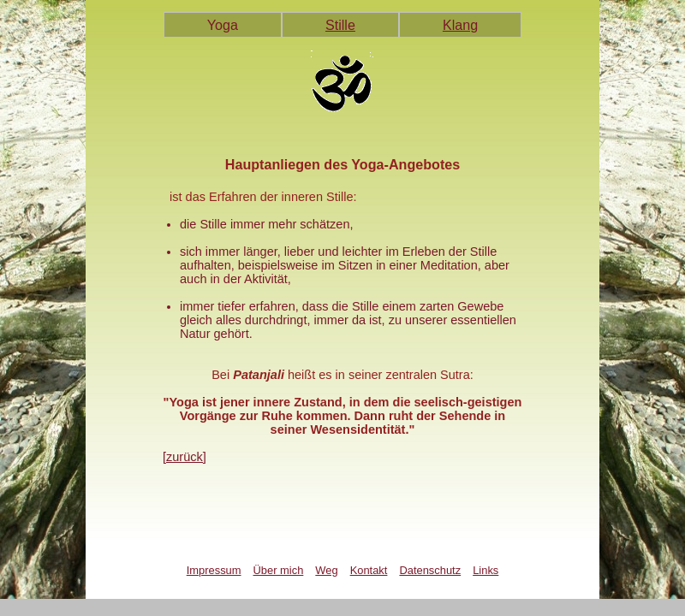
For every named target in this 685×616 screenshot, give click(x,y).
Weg (326, 570)
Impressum (214, 570)
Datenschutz (430, 570)
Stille (340, 25)
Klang (460, 25)
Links (485, 570)
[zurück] (185, 457)
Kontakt (369, 570)
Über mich (279, 570)
